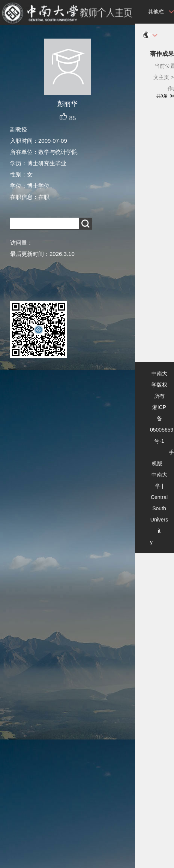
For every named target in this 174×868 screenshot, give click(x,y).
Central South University (159, 520)
